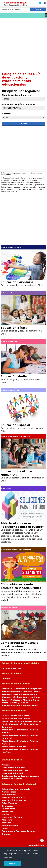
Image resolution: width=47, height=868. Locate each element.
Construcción (9, 809)
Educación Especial (15, 425)
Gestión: (7, 114)
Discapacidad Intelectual (15, 770)
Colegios (6, 679)
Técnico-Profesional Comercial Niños (21, 697)
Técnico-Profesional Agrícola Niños (20, 706)
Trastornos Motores (12, 779)
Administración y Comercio (16, 789)
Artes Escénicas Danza (14, 798)
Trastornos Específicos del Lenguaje (21, 776)
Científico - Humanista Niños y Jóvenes (22, 689)
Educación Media (14, 376)
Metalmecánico (10, 826)
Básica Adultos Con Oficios (16, 719)
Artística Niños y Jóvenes (15, 703)
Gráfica (6, 814)
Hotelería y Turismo (12, 817)
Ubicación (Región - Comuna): (19, 104)
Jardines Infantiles (11, 668)
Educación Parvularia (17, 282)
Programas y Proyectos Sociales (19, 831)
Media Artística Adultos (14, 747)
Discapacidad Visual (12, 773)
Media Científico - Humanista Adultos (21, 721)
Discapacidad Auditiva (14, 768)
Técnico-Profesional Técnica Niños (20, 694)
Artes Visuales (9, 803)
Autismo (6, 765)
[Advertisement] (23, 42)
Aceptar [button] (12, 863)
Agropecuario (9, 792)
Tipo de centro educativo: (16, 95)
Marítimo (7, 823)
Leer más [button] (8, 857)
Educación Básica (14, 328)
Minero (6, 828)
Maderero (7, 820)
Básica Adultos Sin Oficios (15, 716)
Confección (8, 806)
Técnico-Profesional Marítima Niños (20, 700)
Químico (6, 834)
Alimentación (9, 795)
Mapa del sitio (36, 845)
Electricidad (8, 811)
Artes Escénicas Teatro (14, 800)
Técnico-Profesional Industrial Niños (21, 692)
